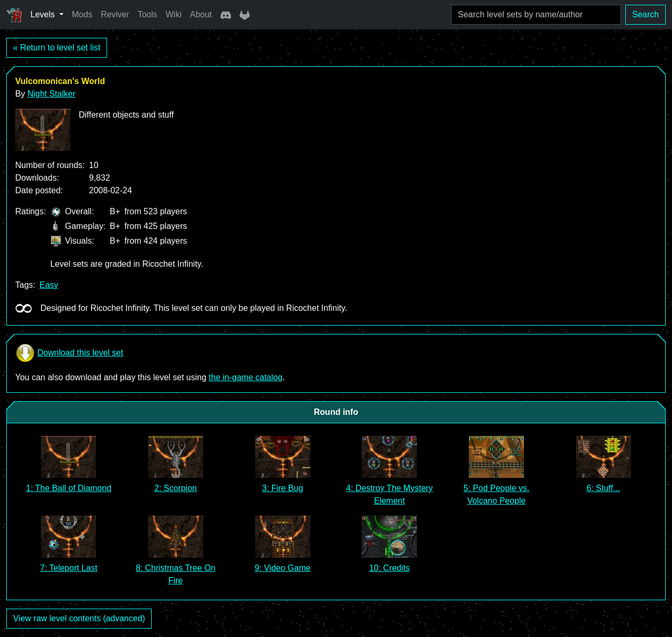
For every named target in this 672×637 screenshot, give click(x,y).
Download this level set (69, 353)
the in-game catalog (246, 377)
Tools (147, 14)
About (201, 14)
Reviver (115, 14)
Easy (49, 285)
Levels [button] (44, 14)
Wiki (174, 14)
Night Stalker (51, 94)
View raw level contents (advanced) (79, 618)
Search (645, 14)
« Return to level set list (57, 48)
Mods (82, 14)
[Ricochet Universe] (14, 15)
